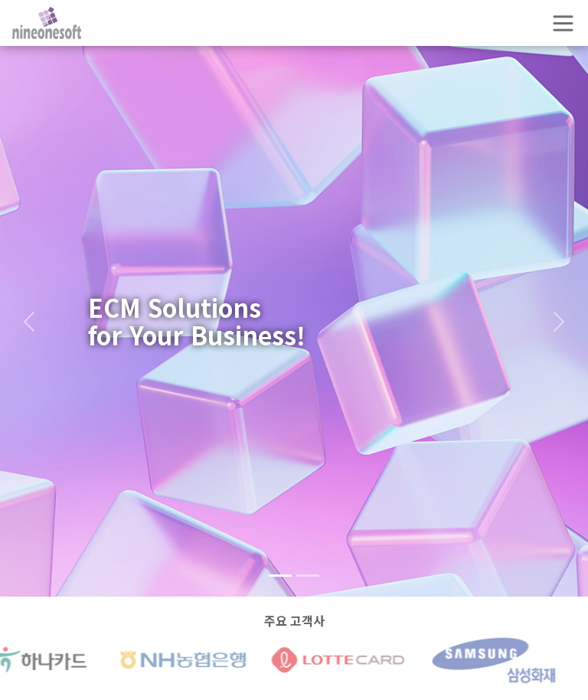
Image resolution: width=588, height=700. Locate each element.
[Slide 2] (308, 576)
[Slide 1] (280, 576)
